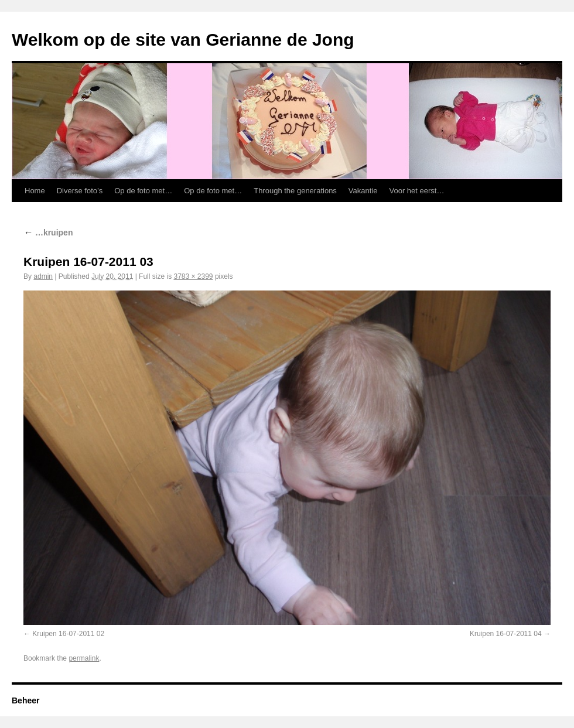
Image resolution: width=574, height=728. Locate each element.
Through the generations (295, 191)
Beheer (25, 700)
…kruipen (48, 233)
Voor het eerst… (417, 191)
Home (35, 191)
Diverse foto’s (80, 191)
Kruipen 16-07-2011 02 (68, 634)
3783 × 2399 (193, 276)
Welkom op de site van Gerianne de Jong (183, 40)
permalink (84, 658)
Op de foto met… (143, 191)
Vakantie (363, 191)
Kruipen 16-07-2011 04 (506, 634)
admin (43, 276)
